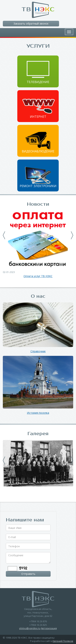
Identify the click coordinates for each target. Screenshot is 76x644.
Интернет (38, 117)
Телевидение (38, 82)
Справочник (38, 351)
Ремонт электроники (38, 186)
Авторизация (49, 628)
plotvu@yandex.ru (30, 628)
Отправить (28, 574)
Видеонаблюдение (38, 151)
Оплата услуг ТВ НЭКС (38, 276)
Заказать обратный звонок (31, 24)
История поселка (38, 413)
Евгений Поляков (63, 641)
